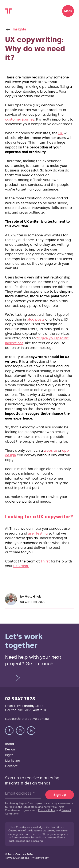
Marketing (13, 761)
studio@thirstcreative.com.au (27, 719)
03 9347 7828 (20, 699)
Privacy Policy (47, 810)
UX (61, 133)
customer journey (20, 119)
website (50, 450)
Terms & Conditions (17, 858)
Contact (11, 766)
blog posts (36, 319)
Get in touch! (40, 664)
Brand (9, 744)
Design (10, 749)
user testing (38, 533)
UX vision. (21, 566)
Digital (10, 755)
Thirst (45, 561)
